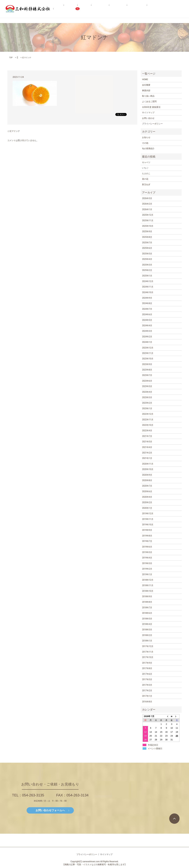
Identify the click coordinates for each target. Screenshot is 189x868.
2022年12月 (148, 414)
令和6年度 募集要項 (151, 9)
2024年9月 (147, 298)
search (181, 9)
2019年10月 (148, 525)
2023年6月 (147, 381)
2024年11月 (148, 287)
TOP (11, 58)
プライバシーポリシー (152, 124)
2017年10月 (148, 657)
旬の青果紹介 (119, 9)
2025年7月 (147, 243)
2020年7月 (147, 486)
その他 (145, 143)
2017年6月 (147, 674)
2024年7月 (147, 309)
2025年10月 (148, 226)
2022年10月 (148, 425)
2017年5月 (147, 679)
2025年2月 (147, 270)
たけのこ (146, 173)
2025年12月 (148, 215)
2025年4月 (147, 259)
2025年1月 (147, 276)
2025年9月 (147, 231)
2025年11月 (148, 221)
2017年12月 (148, 646)
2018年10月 (148, 591)
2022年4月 (147, 431)
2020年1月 (147, 508)
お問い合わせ (168, 9)
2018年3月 (147, 630)
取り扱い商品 (105, 9)
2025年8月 (147, 237)
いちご (145, 168)
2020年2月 (147, 502)
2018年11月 (148, 585)
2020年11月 (148, 464)
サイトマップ (148, 113)
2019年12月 (148, 513)
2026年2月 (147, 204)
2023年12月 (148, 348)
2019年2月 (147, 569)
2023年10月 (148, 359)
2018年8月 (147, 602)
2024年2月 (147, 337)
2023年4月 (147, 392)
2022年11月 (148, 420)
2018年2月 (147, 635)
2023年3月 (147, 397)
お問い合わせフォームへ (50, 810)
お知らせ (146, 137)
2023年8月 (147, 370)
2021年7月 (147, 436)
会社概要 (84, 9)
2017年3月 (147, 685)
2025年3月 (147, 265)
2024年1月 (147, 342)
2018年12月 (148, 580)
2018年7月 (147, 608)
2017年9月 (147, 663)
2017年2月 (147, 691)
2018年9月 (147, 596)
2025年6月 (147, 248)
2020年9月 (147, 475)
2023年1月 (147, 408)
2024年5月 (147, 320)
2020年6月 (147, 491)
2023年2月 (147, 403)
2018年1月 (147, 641)
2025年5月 (147, 254)
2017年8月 (147, 668)
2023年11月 (148, 353)
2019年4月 (147, 558)
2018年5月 (147, 619)
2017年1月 (147, 696)
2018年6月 (147, 613)
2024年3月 (147, 331)
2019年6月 (147, 547)
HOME (75, 9)
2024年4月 (147, 326)
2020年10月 (148, 469)
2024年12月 (148, 281)
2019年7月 (147, 541)
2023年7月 (147, 375)
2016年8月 (147, 702)
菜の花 (145, 179)
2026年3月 (147, 198)
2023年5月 (147, 386)
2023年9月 (147, 364)
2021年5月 (147, 442)
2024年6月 (147, 314)
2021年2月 (147, 453)
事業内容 (93, 9)
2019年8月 (147, 536)
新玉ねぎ (146, 184)
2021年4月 (147, 447)
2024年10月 (148, 292)
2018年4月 (147, 624)
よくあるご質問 (133, 9)
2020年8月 (147, 480)
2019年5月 (147, 552)
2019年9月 (147, 530)
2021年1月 (147, 458)
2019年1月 (147, 574)
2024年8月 (147, 303)
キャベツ (146, 162)
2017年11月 (148, 652)
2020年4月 (147, 497)
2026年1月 (147, 209)
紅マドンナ (15, 131)
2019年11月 (148, 519)
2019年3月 (147, 563)
